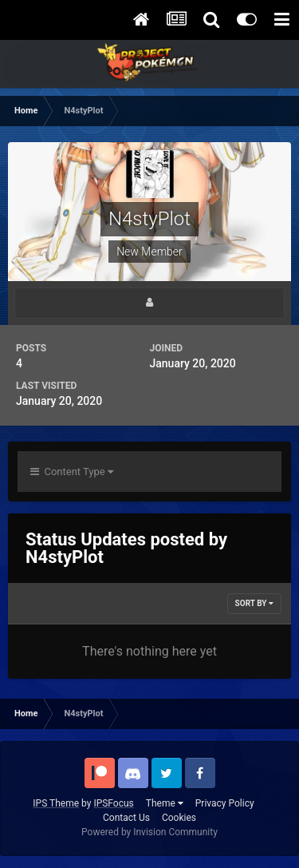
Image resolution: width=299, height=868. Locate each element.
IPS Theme (56, 803)
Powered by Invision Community (149, 832)
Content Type (72, 472)
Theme (165, 803)
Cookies (179, 818)
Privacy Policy (225, 803)
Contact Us (126, 818)
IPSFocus (113, 803)
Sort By (254, 603)
